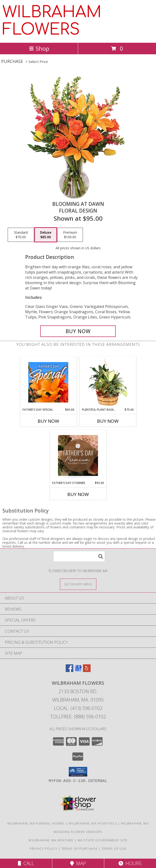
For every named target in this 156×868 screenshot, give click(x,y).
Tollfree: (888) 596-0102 (78, 717)
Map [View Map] (78, 863)
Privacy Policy (43, 849)
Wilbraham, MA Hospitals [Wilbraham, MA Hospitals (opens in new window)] (93, 823)
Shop (39, 48)
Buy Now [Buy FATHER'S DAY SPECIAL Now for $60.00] (48, 421)
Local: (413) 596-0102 (78, 708)
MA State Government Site (103, 840)
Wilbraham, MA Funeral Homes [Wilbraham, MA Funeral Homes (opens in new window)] (36, 823)
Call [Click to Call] (26, 863)
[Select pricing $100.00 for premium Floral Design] (70, 235)
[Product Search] (79, 556)
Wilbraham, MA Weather (51, 840)
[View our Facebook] (69, 670)
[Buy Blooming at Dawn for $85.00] (78, 331)
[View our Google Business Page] (78, 670)
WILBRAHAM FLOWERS (52, 21)
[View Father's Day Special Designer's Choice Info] (48, 382)
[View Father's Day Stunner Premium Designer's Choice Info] (78, 455)
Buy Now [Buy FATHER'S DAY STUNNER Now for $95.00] (78, 494)
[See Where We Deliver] (78, 584)
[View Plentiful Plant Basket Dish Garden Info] (108, 382)
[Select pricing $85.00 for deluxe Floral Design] (46, 235)
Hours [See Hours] (130, 863)
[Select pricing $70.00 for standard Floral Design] (21, 235)
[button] (78, 772)
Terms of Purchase (79, 849)
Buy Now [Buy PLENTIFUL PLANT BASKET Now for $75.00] (108, 421)
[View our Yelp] (87, 670)
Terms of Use (114, 849)
